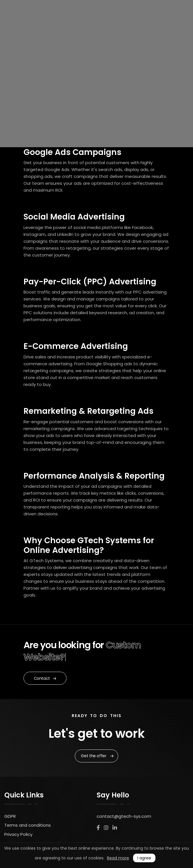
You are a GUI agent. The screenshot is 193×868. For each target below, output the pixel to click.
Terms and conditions (28, 825)
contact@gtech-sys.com (124, 816)
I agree (144, 858)
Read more (118, 858)
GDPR (10, 816)
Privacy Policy (18, 834)
